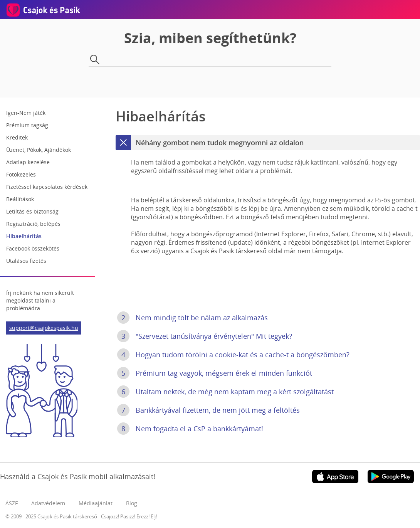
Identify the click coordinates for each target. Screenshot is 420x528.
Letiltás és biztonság (32, 211)
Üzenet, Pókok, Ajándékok (39, 150)
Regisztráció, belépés (33, 224)
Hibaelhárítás (24, 236)
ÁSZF (12, 503)
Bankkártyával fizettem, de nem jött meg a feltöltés (208, 410)
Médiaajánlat (96, 503)
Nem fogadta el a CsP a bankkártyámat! (190, 429)
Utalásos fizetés (26, 261)
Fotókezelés (21, 174)
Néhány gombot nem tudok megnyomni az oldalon (210, 143)
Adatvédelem (48, 503)
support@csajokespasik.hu (44, 328)
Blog (132, 503)
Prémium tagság (27, 125)
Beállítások (20, 199)
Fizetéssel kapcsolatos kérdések (47, 187)
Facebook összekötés (33, 248)
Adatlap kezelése (28, 162)
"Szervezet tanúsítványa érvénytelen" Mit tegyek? (205, 336)
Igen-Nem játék (26, 113)
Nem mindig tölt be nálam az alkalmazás (192, 318)
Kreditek (17, 137)
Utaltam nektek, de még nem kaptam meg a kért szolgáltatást (225, 392)
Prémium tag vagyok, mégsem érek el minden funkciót (215, 373)
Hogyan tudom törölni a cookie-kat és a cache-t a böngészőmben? (233, 355)
